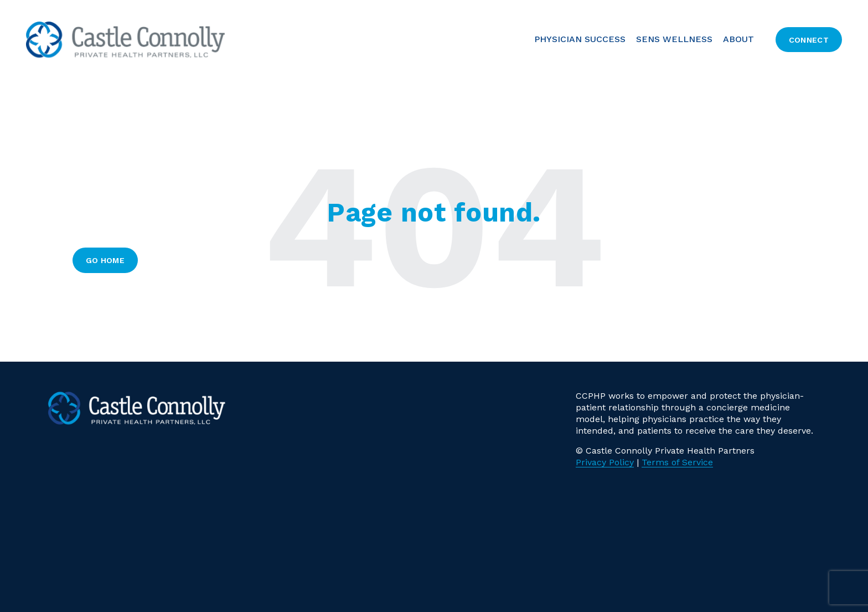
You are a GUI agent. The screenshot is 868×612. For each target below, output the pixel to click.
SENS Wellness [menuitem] (674, 39)
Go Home (105, 260)
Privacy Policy (605, 462)
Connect (809, 40)
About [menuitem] (738, 39)
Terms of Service (677, 462)
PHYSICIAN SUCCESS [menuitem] (580, 39)
